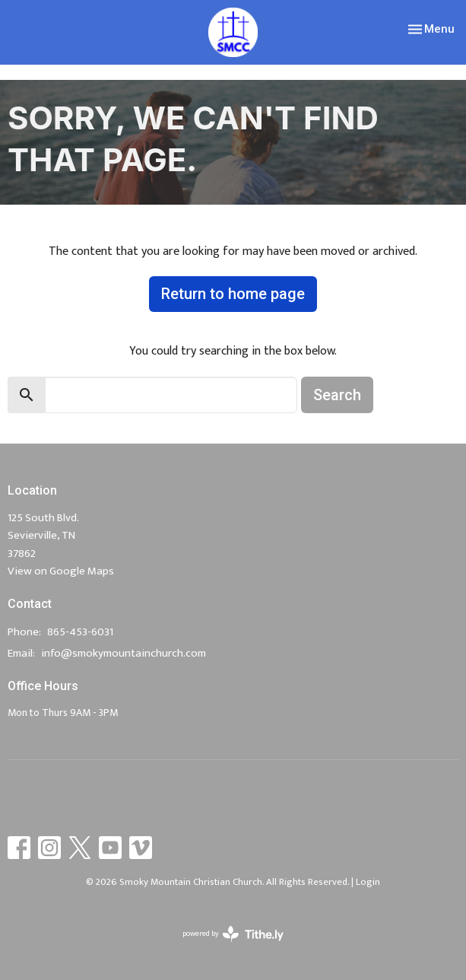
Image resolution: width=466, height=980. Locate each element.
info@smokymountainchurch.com (124, 653)
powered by (233, 934)
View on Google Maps (61, 571)
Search (337, 395)
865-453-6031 (80, 632)
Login (368, 882)
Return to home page (233, 294)
